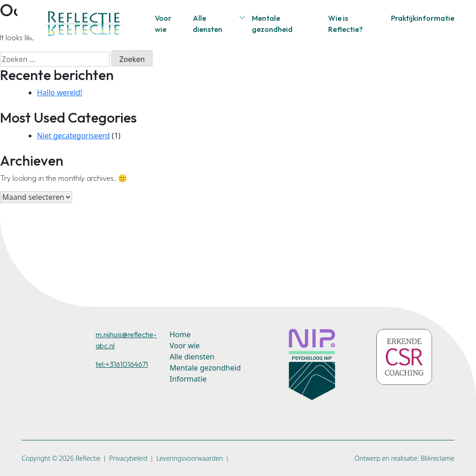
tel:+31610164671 (122, 364)
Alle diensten (207, 24)
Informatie (188, 379)
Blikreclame (437, 458)
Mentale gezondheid (272, 24)
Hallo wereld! (60, 93)
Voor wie (163, 24)
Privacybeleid (128, 458)
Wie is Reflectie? (345, 24)
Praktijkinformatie (423, 18)
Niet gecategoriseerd (73, 136)
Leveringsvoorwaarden (190, 458)
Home (180, 334)
